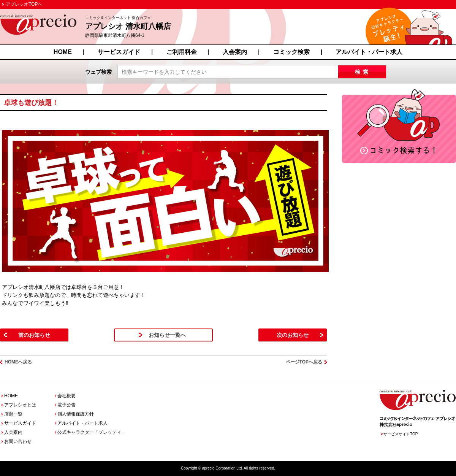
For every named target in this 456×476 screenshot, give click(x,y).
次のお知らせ (293, 335)
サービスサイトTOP (401, 434)
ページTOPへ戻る (304, 362)
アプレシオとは (20, 405)
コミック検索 (291, 52)
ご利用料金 (182, 52)
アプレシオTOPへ (24, 4)
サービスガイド (119, 52)
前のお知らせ (34, 335)
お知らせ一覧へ (167, 335)
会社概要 (66, 396)
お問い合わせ (18, 441)
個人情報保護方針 (76, 414)
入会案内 (235, 52)
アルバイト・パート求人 (369, 52)
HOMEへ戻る (18, 362)
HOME (63, 52)
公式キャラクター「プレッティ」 (92, 432)
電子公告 (66, 405)
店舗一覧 (13, 414)
